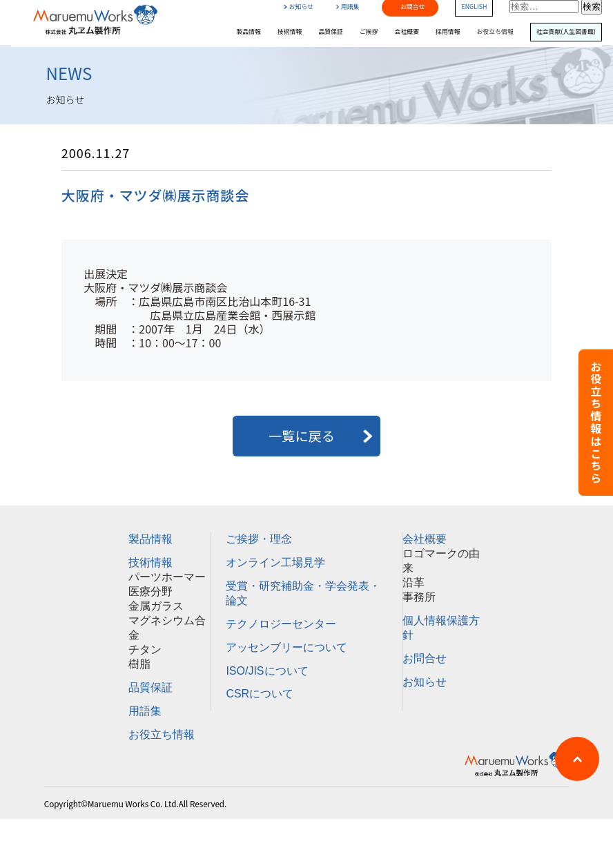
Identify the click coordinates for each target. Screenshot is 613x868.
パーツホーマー (167, 577)
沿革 (413, 582)
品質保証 (331, 32)
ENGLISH (474, 7)
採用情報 (448, 32)
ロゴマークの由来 (441, 561)
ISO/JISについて (267, 671)
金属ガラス (156, 606)
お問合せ (425, 658)
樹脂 (139, 664)
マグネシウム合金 (167, 628)
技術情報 (290, 32)
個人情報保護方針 (441, 628)
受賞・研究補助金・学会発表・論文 (303, 593)
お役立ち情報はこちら (596, 423)
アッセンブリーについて (286, 647)
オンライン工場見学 (275, 562)
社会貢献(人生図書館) (566, 32)
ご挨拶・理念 (259, 539)
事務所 (419, 597)
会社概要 (407, 32)
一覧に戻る (306, 436)
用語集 (348, 7)
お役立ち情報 (495, 32)
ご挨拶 (369, 32)
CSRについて (260, 694)
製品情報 (249, 32)
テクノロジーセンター (281, 624)
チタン (145, 649)
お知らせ (298, 7)
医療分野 (150, 591)
